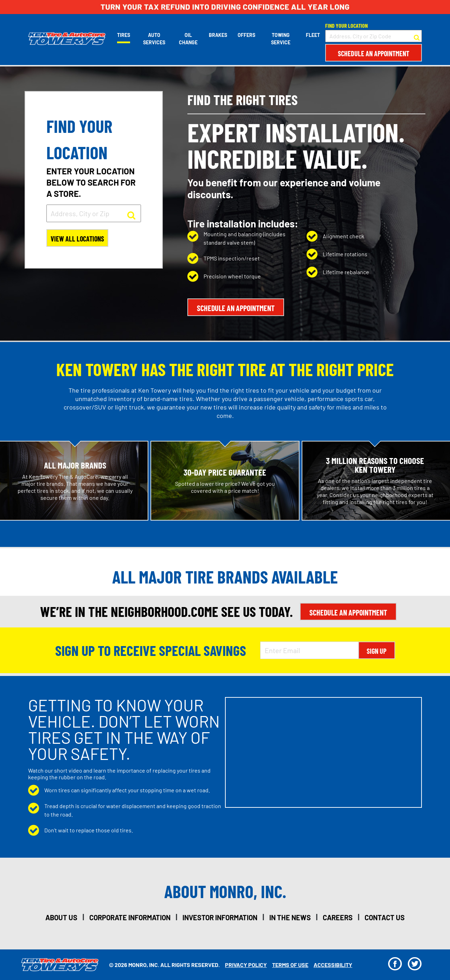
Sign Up (377, 651)
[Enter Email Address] (309, 650)
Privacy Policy (246, 965)
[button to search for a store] (417, 36)
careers (338, 917)
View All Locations (77, 239)
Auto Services (154, 39)
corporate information (130, 917)
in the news (290, 917)
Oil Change (188, 39)
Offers (246, 35)
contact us (385, 917)
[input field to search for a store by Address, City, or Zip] (94, 213)
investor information (220, 917)
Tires (124, 35)
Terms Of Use (290, 965)
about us (61, 917)
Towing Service (281, 39)
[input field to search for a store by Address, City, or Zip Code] (374, 36)
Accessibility (333, 965)
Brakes (218, 35)
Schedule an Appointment (374, 53)
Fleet (313, 35)
